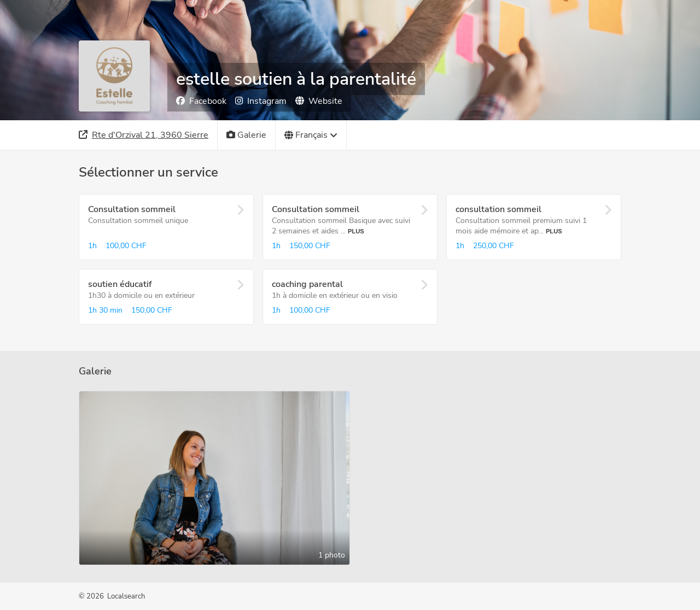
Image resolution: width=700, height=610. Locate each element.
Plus (356, 231)
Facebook (201, 101)
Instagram (261, 101)
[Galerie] (247, 135)
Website (319, 101)
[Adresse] (144, 135)
